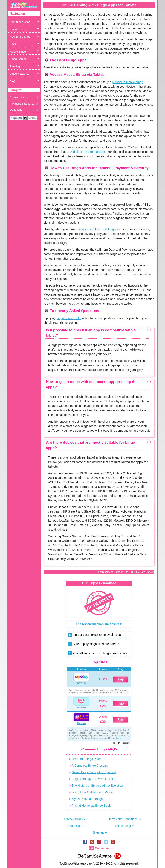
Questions (16, 110)
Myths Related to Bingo (87, 799)
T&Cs (125, 693)
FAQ (12, 81)
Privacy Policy (74, 819)
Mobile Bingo (18, 52)
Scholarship (123, 826)
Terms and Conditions (123, 819)
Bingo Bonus (18, 29)
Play (121, 679)
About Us (74, 826)
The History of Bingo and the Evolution (97, 786)
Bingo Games (18, 59)
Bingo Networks (19, 74)
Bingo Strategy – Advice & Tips (92, 779)
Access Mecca (19, 97)
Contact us (102, 848)
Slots (13, 44)
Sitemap (98, 832)
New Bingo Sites (20, 37)
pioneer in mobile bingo (128, 82)
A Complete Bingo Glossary (90, 766)
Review (81, 683)
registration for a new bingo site (100, 229)
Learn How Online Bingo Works (93, 792)
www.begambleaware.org (95, 855)
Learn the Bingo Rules (87, 759)
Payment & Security (22, 104)
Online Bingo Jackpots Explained (94, 772)
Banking (15, 66)
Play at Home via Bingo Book (91, 806)
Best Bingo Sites (20, 22)
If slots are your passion (89, 152)
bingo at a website (69, 318)
